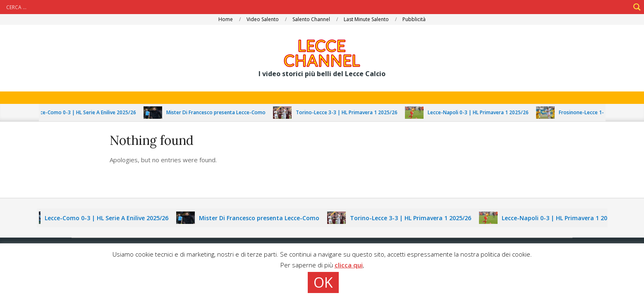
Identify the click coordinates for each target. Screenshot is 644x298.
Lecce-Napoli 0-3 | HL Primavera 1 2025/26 (481, 112)
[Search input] (317, 7)
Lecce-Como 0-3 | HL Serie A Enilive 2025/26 (87, 112)
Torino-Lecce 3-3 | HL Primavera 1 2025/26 (349, 112)
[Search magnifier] (637, 7)
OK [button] (323, 282)
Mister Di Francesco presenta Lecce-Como (218, 112)
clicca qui (349, 265)
